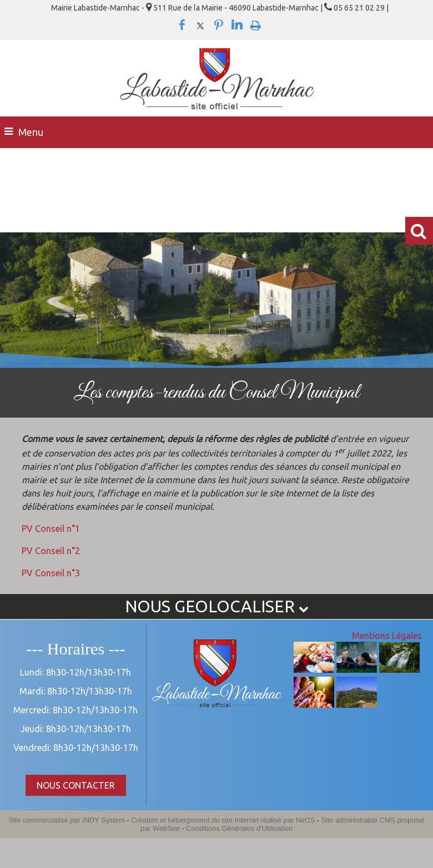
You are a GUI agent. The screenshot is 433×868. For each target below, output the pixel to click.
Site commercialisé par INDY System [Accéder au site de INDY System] (67, 820)
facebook (182, 25)
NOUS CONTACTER (76, 785)
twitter (200, 25)
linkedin (237, 25)
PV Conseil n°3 (51, 573)
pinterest (219, 25)
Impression (256, 23)
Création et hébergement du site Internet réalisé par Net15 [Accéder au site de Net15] (223, 820)
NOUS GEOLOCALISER (217, 606)
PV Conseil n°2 (51, 551)
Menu (31, 132)
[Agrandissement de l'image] (314, 669)
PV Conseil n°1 (51, 529)
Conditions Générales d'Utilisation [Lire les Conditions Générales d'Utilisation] (239, 828)
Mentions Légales (387, 636)
